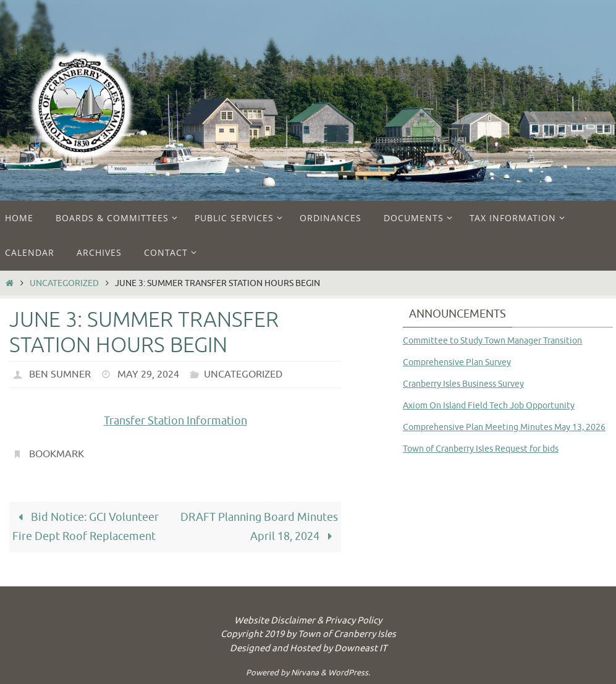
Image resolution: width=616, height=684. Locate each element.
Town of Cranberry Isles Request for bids (481, 449)
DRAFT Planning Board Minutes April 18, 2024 (259, 527)
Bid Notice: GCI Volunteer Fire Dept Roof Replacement (85, 527)
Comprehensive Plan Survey (457, 362)
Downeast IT (361, 648)
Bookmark (57, 454)
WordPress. (349, 673)
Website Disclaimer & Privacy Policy (308, 621)
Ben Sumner (60, 374)
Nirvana (305, 673)
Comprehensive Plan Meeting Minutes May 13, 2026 (504, 427)
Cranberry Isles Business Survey (463, 384)
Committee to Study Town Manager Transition (492, 341)
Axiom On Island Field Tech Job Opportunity (489, 406)
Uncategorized (64, 283)
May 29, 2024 (148, 374)
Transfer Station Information (175, 421)
